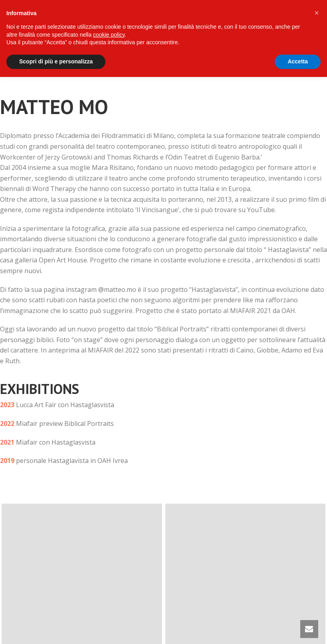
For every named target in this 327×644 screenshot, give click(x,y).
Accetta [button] (298, 61)
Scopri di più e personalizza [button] (56, 61)
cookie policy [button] (109, 35)
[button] (317, 13)
